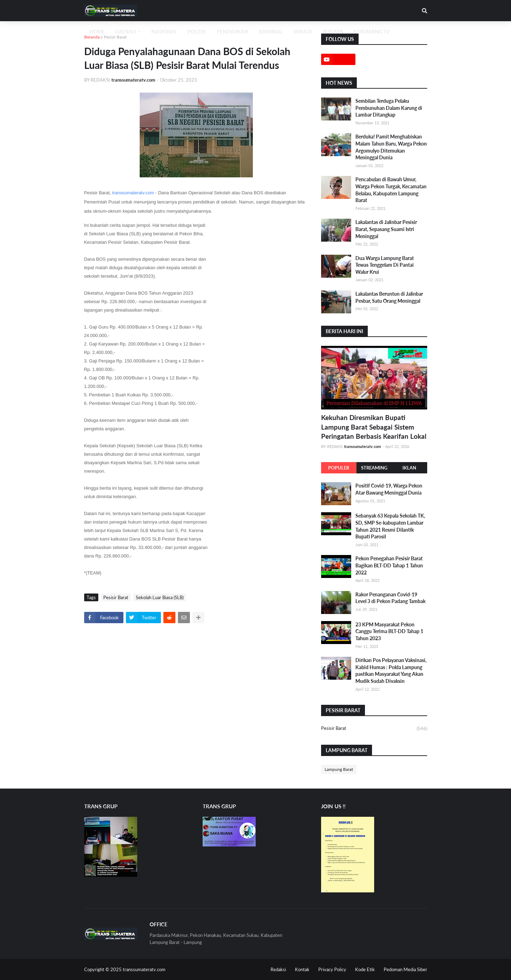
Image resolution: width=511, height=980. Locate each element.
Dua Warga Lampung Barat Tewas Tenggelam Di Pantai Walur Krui (385, 265)
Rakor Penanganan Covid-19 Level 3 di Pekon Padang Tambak (390, 598)
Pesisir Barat (115, 37)
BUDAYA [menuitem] (333, 32)
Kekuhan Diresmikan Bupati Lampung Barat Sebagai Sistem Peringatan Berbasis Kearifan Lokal (374, 427)
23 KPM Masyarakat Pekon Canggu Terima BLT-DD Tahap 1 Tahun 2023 (389, 631)
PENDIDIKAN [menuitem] (233, 32)
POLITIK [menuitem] (197, 32)
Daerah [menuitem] (126, 32)
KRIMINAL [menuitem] (271, 32)
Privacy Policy (332, 969)
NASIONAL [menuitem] (164, 32)
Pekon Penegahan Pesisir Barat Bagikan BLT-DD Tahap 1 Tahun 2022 (389, 565)
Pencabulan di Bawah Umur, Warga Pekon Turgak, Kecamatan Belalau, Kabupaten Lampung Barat (391, 190)
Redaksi (278, 969)
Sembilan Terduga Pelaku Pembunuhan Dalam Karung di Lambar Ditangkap (389, 108)
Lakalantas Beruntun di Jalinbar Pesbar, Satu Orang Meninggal (389, 297)
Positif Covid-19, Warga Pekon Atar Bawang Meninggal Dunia (389, 489)
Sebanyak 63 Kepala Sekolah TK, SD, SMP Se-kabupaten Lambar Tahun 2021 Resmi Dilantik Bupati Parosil (390, 526)
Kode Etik (365, 969)
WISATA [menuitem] (303, 32)
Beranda (92, 37)
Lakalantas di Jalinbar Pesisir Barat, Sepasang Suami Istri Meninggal (386, 229)
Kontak (302, 969)
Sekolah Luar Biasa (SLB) (160, 597)
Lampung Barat (339, 769)
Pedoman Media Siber (405, 969)
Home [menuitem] (97, 32)
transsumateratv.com (133, 193)
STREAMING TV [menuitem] (372, 32)
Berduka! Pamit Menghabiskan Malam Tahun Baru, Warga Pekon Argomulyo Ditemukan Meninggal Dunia (391, 147)
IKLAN (409, 468)
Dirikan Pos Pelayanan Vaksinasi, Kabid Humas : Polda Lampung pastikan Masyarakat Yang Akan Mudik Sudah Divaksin (391, 671)
